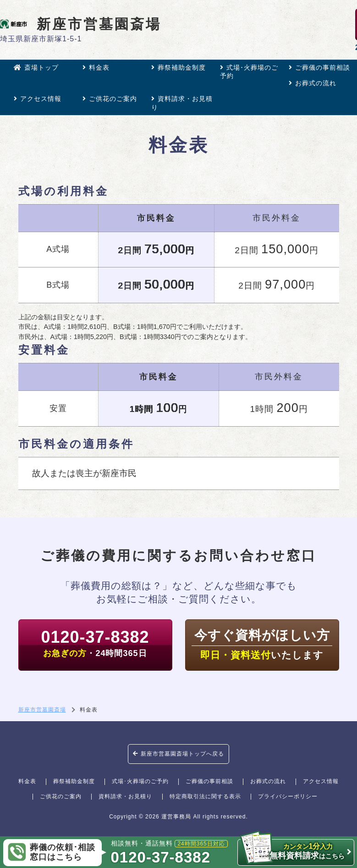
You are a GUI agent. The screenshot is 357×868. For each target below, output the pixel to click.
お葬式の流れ (313, 83)
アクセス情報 (38, 99)
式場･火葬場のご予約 (249, 72)
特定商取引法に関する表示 (205, 796)
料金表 (96, 67)
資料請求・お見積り (182, 103)
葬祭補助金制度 (178, 67)
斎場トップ (36, 67)
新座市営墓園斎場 (81, 24)
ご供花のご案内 (110, 99)
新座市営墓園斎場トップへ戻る (178, 754)
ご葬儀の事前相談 (319, 67)
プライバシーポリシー (288, 796)
